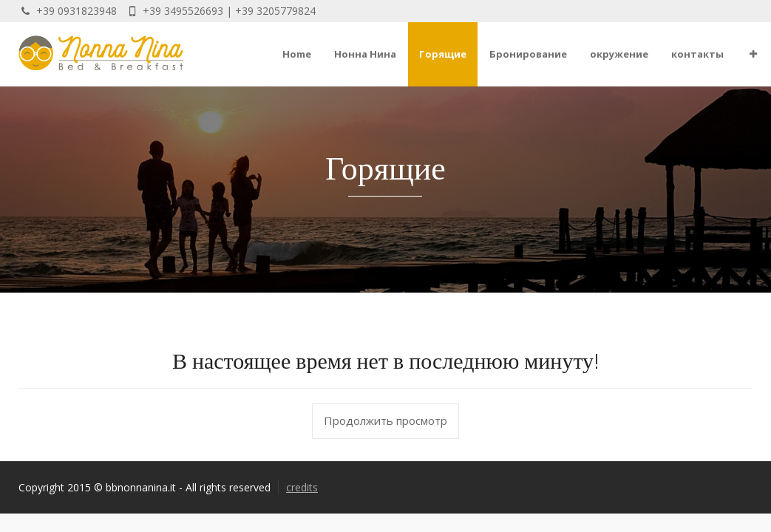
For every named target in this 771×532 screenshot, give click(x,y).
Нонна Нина (365, 54)
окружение (619, 54)
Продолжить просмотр (385, 420)
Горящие (443, 54)
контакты (697, 54)
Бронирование (528, 54)
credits (302, 487)
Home (297, 54)
